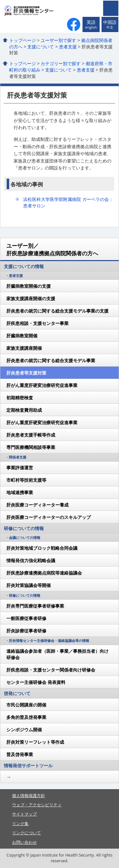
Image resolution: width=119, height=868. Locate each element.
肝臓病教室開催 (22, 336)
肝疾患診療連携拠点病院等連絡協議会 (44, 573)
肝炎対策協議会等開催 (29, 585)
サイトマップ (24, 814)
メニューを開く (111, 8)
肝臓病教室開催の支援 (29, 286)
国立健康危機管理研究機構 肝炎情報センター (41, 10)
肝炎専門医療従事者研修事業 (35, 606)
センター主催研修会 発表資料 (36, 682)
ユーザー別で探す (58, 40)
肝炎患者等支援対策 (26, 373)
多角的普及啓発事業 (26, 717)
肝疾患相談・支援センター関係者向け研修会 (51, 670)
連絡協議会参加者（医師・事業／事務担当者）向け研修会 (57, 654)
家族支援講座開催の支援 (31, 298)
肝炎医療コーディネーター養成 (37, 505)
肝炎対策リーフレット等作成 (35, 742)
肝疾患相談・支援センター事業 (37, 323)
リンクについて (26, 833)
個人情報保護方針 (29, 796)
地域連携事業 (20, 492)
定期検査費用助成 (24, 410)
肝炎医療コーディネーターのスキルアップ (49, 517)
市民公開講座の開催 (26, 705)
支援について (41, 47)
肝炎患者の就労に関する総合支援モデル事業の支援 (57, 311)
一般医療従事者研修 (26, 618)
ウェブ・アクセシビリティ (37, 805)
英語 (91, 24)
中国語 (110, 24)
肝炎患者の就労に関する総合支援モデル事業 (51, 360)
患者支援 (68, 47)
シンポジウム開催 (24, 730)
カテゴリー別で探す (61, 63)
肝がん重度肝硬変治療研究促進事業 (42, 385)
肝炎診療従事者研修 (26, 631)
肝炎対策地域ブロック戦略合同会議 (42, 548)
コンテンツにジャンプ (0, 0)
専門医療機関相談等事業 (31, 447)
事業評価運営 (20, 468)
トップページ (23, 40)
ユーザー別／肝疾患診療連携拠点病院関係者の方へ (52, 249)
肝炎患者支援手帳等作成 (31, 435)
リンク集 (20, 823)
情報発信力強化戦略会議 (31, 560)
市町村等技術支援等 (26, 480)
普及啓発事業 (20, 754)
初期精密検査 (20, 398)
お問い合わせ (24, 842)
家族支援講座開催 (24, 348)
